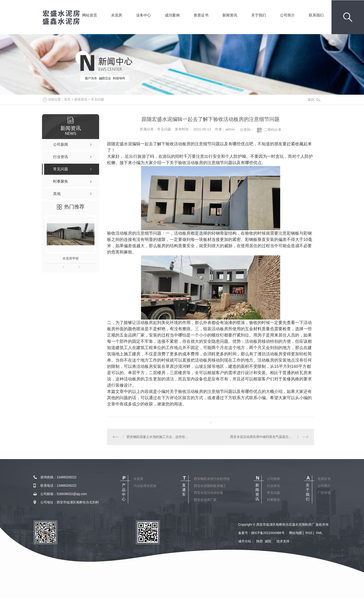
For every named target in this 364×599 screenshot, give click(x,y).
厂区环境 (324, 493)
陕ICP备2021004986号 (268, 533)
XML (319, 533)
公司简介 (287, 22)
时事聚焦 (273, 500)
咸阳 (268, 541)
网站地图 (296, 533)
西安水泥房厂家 (205, 500)
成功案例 (172, 22)
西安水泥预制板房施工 (210, 486)
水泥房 (117, 22)
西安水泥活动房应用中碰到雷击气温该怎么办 (263, 437)
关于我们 (259, 22)
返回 (314, 99)
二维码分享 (273, 130)
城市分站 (245, 541)
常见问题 (97, 99)
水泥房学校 (71, 258)
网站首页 (90, 22)
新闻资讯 (230, 22)
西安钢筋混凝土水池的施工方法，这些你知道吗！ (159, 437)
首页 (67, 99)
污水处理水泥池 (145, 486)
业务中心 (143, 22)
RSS (309, 533)
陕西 (260, 541)
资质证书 (201, 22)
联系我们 (316, 22)
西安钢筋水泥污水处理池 (212, 479)
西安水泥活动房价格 (208, 493)
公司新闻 (273, 479)
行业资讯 (273, 486)
